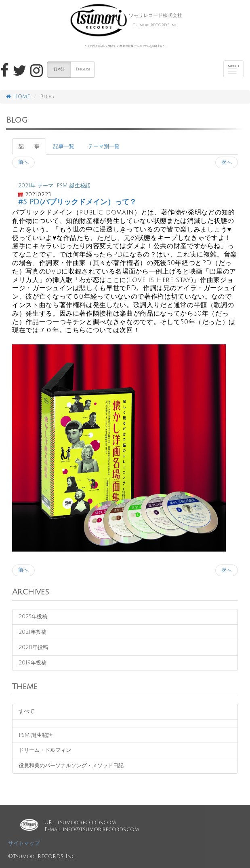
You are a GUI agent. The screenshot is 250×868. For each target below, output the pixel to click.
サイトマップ (24, 843)
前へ (23, 162)
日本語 (59, 69)
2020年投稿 (33, 647)
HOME (18, 97)
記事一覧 (64, 146)
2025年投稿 (33, 617)
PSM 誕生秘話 (36, 735)
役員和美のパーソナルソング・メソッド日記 (71, 766)
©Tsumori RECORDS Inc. (42, 857)
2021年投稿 (33, 632)
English (84, 69)
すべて (26, 711)
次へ (227, 162)
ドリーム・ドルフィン (45, 750)
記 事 (29, 146)
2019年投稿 (33, 663)
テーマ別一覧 (104, 146)
